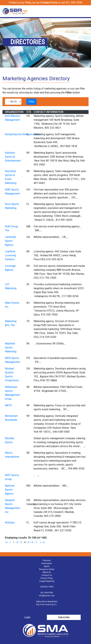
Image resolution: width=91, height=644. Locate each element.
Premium (47, 560)
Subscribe (64, 617)
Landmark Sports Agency (10, 241)
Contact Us (47, 575)
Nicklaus (10, 523)
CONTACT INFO (47, 587)
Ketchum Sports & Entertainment (13, 157)
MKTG (8, 405)
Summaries (47, 563)
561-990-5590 (47, 593)
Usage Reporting (47, 581)
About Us (47, 572)
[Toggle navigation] (86, 11)
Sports (47, 566)
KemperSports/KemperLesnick (23, 134)
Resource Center (47, 569)
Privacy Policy (47, 578)
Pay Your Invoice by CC (46, 605)
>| (44, 542)
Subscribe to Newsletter (47, 602)
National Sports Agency (10, 490)
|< (7, 542)
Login (27, 617)
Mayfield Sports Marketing (11, 347)
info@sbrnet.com (47, 596)
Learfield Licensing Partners (10, 255)
